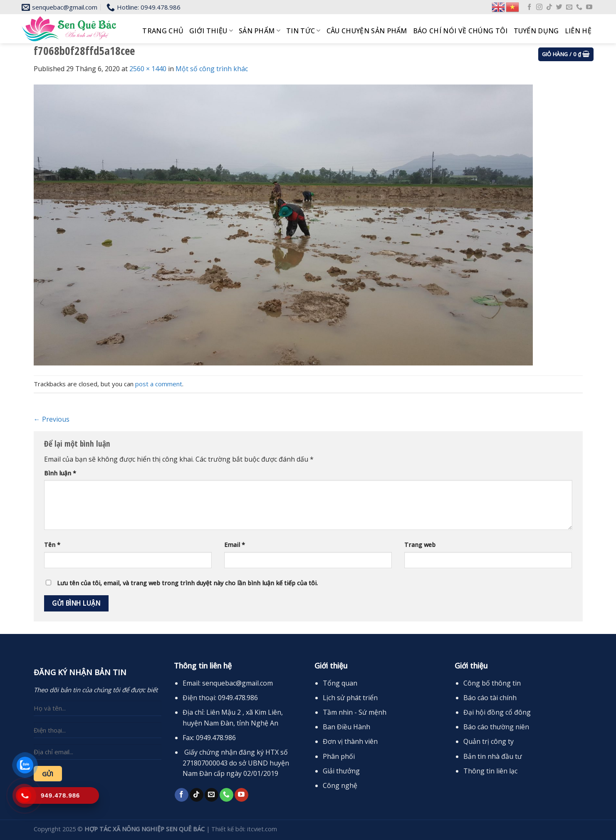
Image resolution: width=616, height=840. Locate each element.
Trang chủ (163, 31)
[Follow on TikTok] (549, 7)
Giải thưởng (341, 771)
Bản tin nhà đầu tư (493, 756)
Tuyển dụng (536, 31)
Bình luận (60, 473)
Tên (52, 545)
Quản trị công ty (489, 741)
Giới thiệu (211, 31)
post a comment (159, 384)
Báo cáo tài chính (490, 698)
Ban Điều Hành (346, 727)
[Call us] (579, 7)
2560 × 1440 (148, 69)
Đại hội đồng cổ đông (497, 712)
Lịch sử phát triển (350, 698)
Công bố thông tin (492, 683)
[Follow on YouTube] (589, 7)
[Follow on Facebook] (529, 7)
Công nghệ (340, 785)
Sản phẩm (260, 31)
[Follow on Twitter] (559, 7)
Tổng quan (340, 683)
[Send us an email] (569, 7)
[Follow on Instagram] (539, 7)
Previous (52, 419)
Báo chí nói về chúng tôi (460, 31)
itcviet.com (262, 829)
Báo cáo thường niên (496, 727)
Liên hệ (578, 31)
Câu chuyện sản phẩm (367, 31)
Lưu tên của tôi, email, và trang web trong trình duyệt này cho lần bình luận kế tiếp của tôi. (187, 583)
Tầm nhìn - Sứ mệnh (355, 712)
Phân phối (339, 756)
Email (235, 545)
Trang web (420, 545)
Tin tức (303, 31)
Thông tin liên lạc (490, 771)
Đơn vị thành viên (350, 741)
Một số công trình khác (212, 69)
